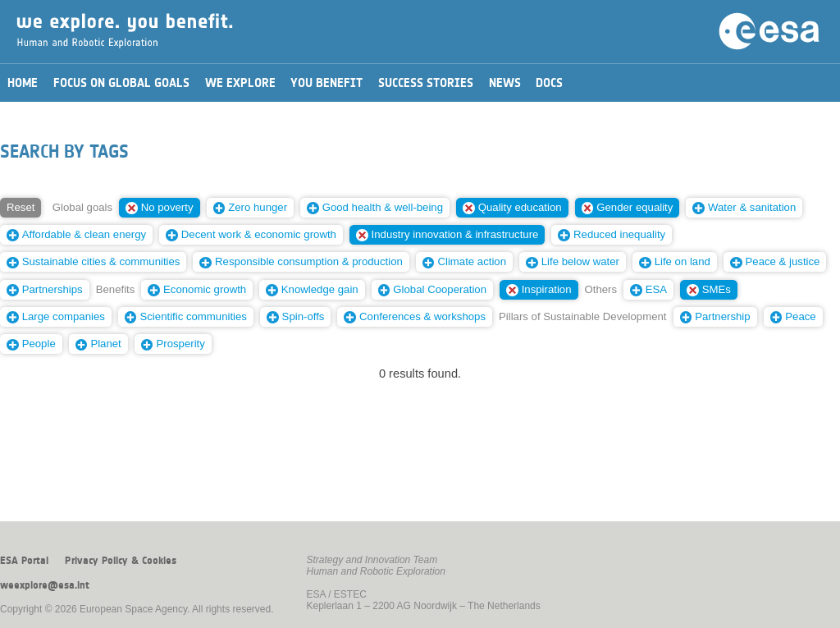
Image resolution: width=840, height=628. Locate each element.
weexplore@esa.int (45, 585)
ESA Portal (24, 561)
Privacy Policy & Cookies (121, 561)
